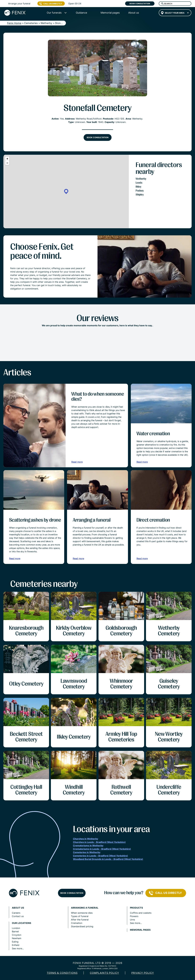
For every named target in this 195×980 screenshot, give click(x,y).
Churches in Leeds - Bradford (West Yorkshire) (99, 842)
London (16, 928)
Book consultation (140, 4)
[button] (66, 192)
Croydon (17, 935)
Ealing (15, 942)
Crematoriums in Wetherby (88, 845)
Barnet (15, 931)
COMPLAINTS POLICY (104, 973)
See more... (18, 948)
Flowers (134, 916)
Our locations (21, 923)
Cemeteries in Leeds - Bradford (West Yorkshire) (100, 856)
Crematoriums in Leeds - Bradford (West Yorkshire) (102, 849)
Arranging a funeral (85, 908)
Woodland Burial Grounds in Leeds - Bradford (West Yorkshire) (108, 859)
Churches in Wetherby (86, 839)
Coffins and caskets (141, 913)
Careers (16, 913)
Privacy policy (143, 973)
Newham (17, 938)
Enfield (16, 945)
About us (18, 908)
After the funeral (80, 920)
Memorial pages (140, 930)
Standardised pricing (82, 926)
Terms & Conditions (62, 973)
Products (136, 908)
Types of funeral (80, 916)
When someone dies (82, 913)
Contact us (18, 916)
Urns (132, 920)
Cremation (77, 923)
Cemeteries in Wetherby (87, 852)
